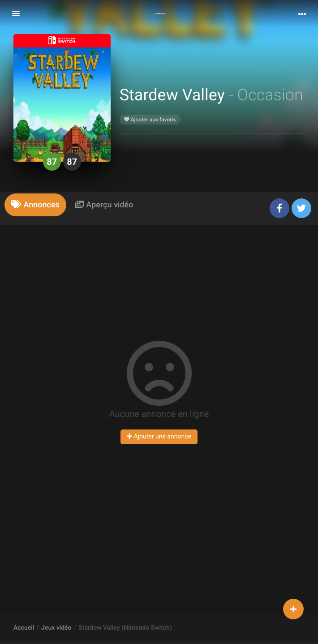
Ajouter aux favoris (150, 120)
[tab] (35, 205)
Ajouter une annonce (159, 437)
